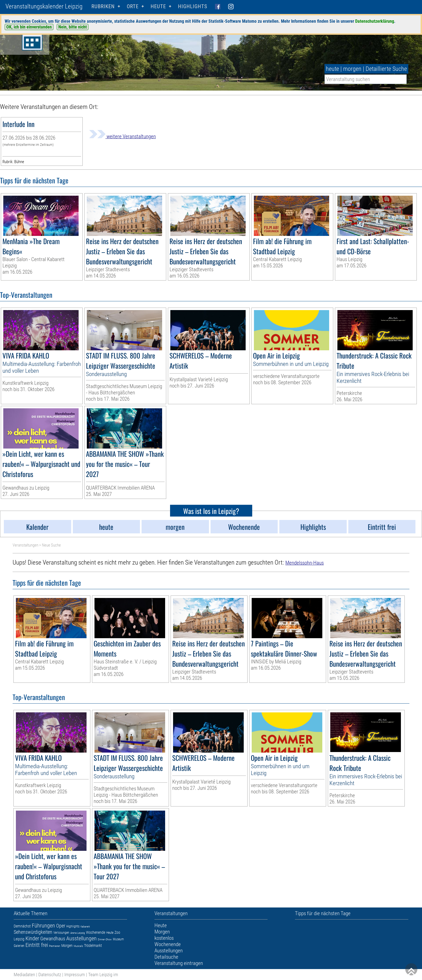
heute (332, 69)
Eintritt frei (37, 945)
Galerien (19, 946)
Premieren (55, 946)
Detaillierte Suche (386, 69)
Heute (110, 933)
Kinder (32, 938)
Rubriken (103, 6)
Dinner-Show (105, 939)
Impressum (75, 975)
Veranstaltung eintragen (179, 963)
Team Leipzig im (103, 975)
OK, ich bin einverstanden (29, 27)
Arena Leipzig (78, 933)
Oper (61, 926)
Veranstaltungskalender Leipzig (44, 6)
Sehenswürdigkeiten (33, 932)
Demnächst (22, 926)
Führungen (43, 926)
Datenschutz (50, 975)
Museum (118, 939)
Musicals (78, 946)
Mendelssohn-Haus (305, 563)
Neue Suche (51, 545)
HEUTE (158, 6)
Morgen (67, 946)
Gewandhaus (53, 939)
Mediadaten (24, 975)
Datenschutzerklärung (375, 21)
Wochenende (96, 932)
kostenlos (164, 938)
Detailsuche (166, 957)
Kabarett (85, 926)
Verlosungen (61, 933)
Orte (133, 6)
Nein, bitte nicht (73, 27)
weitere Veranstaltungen (122, 136)
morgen (352, 69)
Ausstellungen (81, 938)
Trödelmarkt (93, 946)
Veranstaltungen (25, 545)
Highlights (193, 6)
